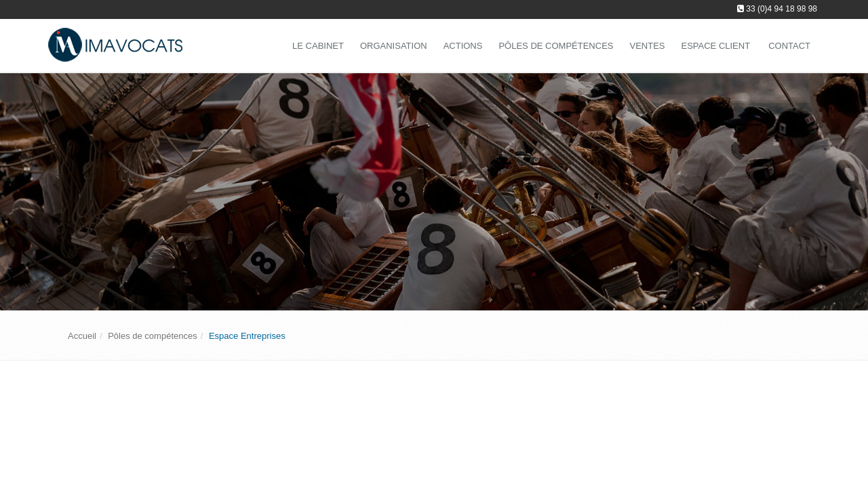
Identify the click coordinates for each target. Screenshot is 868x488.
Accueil (82, 336)
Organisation (394, 46)
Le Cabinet (318, 46)
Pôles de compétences (556, 46)
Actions (463, 46)
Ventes (647, 46)
